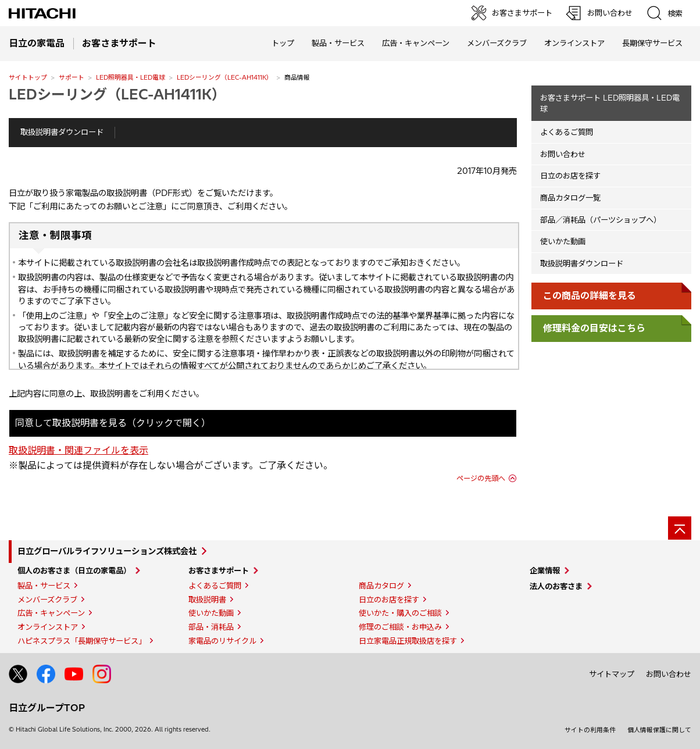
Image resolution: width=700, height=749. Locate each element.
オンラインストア (574, 43)
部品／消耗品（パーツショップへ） (601, 220)
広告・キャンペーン (51, 613)
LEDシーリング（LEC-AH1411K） (225, 77)
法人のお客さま (556, 586)
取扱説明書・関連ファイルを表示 (78, 450)
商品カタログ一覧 (570, 198)
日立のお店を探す (570, 176)
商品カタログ (381, 586)
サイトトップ (28, 77)
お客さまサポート (219, 570)
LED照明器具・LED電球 (131, 77)
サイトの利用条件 (590, 730)
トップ (283, 43)
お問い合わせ (563, 154)
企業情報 (545, 570)
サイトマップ (612, 674)
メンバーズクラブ (497, 43)
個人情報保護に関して (659, 730)
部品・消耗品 (211, 627)
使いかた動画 (563, 241)
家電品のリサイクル (222, 641)
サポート (72, 77)
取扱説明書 (207, 600)
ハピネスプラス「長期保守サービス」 (82, 641)
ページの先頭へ (481, 478)
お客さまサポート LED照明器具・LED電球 (610, 103)
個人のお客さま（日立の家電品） (74, 570)
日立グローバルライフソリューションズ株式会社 (107, 551)
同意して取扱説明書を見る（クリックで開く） (113, 423)
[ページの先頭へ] (680, 528)
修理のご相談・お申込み (400, 627)
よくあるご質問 (567, 132)
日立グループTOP (47, 708)
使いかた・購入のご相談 (400, 613)
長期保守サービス (652, 43)
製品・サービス (44, 586)
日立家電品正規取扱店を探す (408, 641)
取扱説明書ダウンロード (62, 132)
